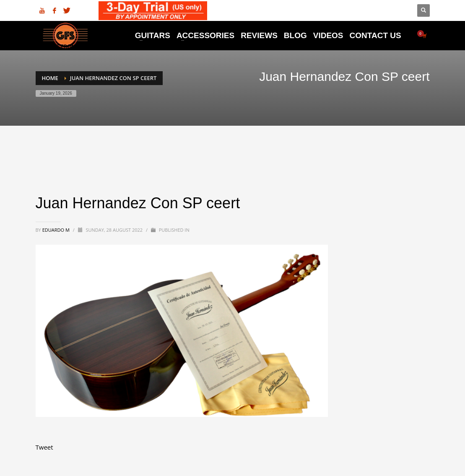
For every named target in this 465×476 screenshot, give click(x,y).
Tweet (44, 447)
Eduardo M (57, 230)
